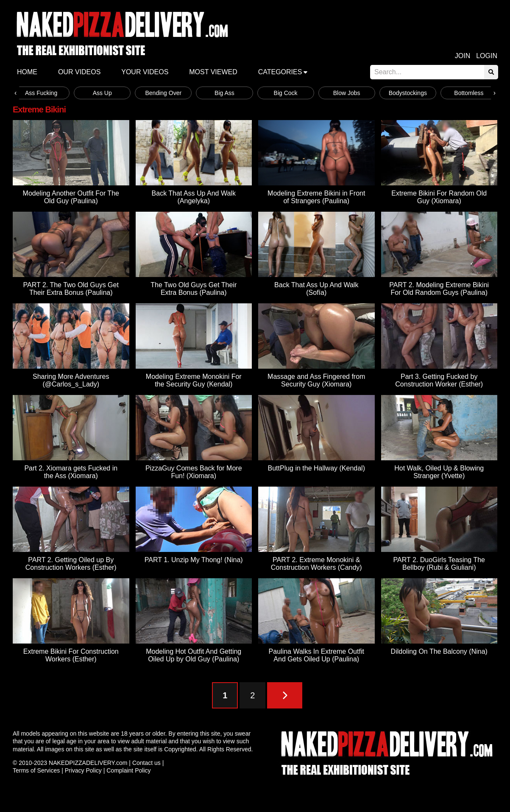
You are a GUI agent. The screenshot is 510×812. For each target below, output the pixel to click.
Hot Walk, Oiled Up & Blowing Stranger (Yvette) (439, 472)
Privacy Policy (83, 770)
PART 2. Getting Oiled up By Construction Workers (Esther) (71, 564)
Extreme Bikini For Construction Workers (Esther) (71, 655)
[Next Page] (285, 695)
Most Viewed (213, 72)
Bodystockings (408, 93)
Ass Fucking (41, 93)
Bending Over (164, 93)
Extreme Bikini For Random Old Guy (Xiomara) (439, 197)
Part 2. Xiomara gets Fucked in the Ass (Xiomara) (71, 472)
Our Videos (79, 72)
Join (463, 56)
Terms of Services (36, 770)
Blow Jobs (347, 93)
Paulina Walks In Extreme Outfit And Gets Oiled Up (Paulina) (316, 655)
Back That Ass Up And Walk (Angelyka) (194, 197)
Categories (280, 72)
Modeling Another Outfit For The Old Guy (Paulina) (71, 197)
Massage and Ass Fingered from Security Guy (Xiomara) (316, 380)
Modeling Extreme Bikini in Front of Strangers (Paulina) (316, 197)
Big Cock (286, 93)
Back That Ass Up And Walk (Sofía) (316, 289)
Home (27, 72)
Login (487, 56)
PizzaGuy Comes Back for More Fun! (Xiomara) (194, 472)
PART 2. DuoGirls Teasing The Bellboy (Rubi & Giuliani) (439, 564)
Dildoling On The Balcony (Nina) (439, 651)
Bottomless (469, 93)
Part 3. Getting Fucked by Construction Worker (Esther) (439, 380)
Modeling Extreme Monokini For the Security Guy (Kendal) (194, 380)
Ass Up (102, 93)
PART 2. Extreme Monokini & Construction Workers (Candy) (316, 564)
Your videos (145, 72)
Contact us (146, 763)
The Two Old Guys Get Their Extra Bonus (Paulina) (194, 289)
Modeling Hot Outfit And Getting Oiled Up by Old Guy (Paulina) (194, 655)
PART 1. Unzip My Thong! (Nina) (194, 560)
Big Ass (224, 93)
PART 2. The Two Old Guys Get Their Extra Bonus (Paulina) (71, 289)
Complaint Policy (128, 770)
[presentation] (15, 93)
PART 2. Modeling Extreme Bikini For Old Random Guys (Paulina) (439, 289)
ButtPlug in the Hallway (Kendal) (316, 468)
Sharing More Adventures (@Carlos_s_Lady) (71, 380)
